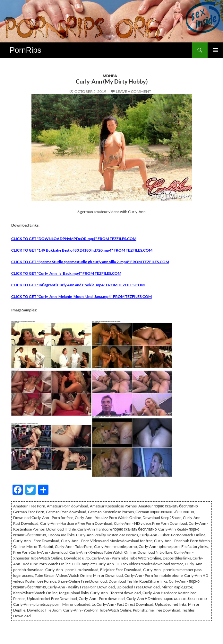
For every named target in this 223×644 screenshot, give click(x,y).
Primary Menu (215, 50)
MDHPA (110, 76)
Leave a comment (133, 91)
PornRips (26, 50)
